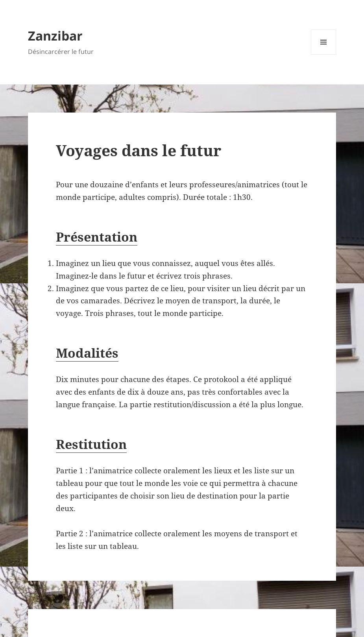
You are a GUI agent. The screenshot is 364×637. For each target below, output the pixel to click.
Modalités (87, 353)
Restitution (91, 444)
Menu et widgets (324, 54)
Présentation (97, 237)
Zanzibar (55, 36)
